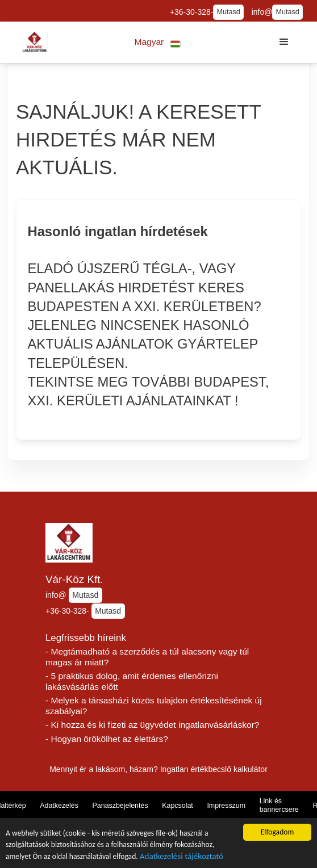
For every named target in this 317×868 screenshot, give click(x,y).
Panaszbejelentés (120, 806)
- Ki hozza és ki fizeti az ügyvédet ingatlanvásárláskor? (152, 725)
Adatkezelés (59, 806)
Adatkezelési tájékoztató (182, 857)
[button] (158, 42)
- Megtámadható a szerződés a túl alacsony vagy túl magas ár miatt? (147, 657)
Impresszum (226, 806)
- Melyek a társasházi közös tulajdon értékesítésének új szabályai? (154, 706)
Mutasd (228, 12)
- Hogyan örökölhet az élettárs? (107, 739)
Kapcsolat (178, 806)
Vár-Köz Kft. (74, 579)
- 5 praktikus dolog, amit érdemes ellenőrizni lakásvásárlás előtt (132, 681)
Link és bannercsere (279, 805)
